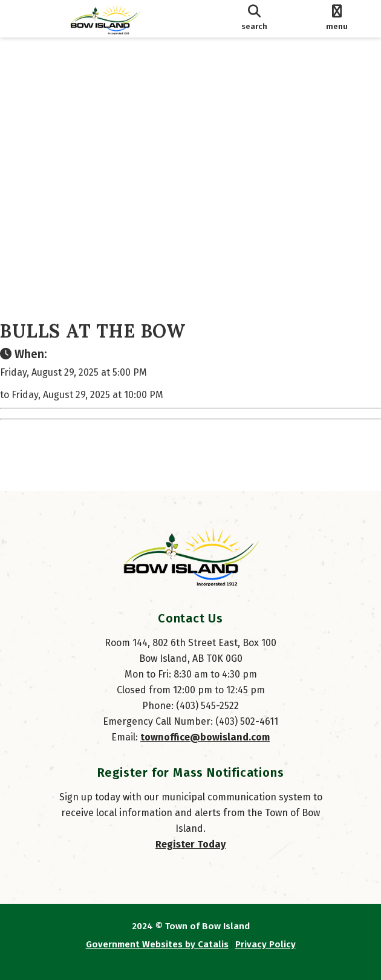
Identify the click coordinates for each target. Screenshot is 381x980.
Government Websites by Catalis (157, 944)
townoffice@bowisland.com (205, 737)
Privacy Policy (265, 944)
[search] (255, 19)
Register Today (190, 844)
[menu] (337, 19)
